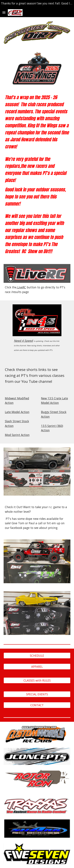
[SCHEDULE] (37, 656)
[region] (37, 4)
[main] (37, 174)
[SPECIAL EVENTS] (37, 694)
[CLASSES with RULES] (37, 680)
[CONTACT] (37, 705)
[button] (4, 12)
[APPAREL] (37, 666)
